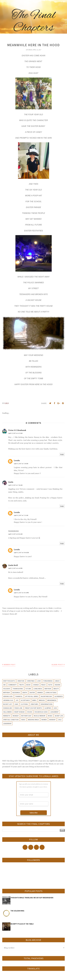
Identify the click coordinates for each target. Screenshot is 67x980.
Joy (17, 700)
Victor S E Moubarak (17, 430)
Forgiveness (48, 681)
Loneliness (38, 689)
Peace (43, 685)
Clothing (24, 704)
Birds (34, 700)
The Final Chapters (33, 22)
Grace (57, 681)
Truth (21, 685)
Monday (16, 716)
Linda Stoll (13, 565)
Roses (50, 716)
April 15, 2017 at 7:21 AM (21, 515)
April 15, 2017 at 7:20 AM (21, 464)
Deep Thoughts (9, 681)
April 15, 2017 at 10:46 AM (21, 552)
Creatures (34, 704)
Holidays (7, 689)
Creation (21, 681)
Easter (32, 692)
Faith (50, 685)
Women (44, 720)
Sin (4, 685)
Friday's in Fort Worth (33, 708)
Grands (40, 692)
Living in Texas (51, 692)
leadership (7, 724)
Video (23, 720)
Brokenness (52, 700)
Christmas (31, 681)
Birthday (7, 692)
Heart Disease (19, 712)
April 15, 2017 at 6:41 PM (15, 568)
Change (36, 685)
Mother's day (26, 716)
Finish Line (18, 708)
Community (12, 685)
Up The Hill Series (32, 696)
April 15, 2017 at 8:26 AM (15, 534)
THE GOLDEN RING (17, 911)
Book (28, 685)
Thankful (19, 696)
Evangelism (8, 708)
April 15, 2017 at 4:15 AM (15, 433)
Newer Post (10, 665)
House (30, 712)
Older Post (57, 665)
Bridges (42, 700)
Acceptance (25, 700)
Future (28, 689)
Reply (62, 454)
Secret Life (59, 716)
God (55, 708)
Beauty (56, 689)
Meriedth (7, 716)
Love (39, 681)
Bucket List (8, 704)
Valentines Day (46, 696)
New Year (48, 689)
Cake (16, 704)
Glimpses (48, 708)
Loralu (17, 460)
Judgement (54, 712)
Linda (11, 482)
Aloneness (59, 696)
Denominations (47, 704)
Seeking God (8, 696)
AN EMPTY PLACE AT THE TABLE (22, 924)
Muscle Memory (40, 716)
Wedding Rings (33, 720)
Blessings (16, 692)
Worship (52, 720)
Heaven (58, 685)
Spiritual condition (11, 720)
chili (60, 720)
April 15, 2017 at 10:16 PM (21, 593)
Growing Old (8, 700)
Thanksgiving (18, 689)
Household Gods (41, 712)
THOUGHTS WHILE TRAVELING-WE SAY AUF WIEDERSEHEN (32, 898)
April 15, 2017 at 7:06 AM (15, 485)
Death (25, 692)
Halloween (7, 712)
